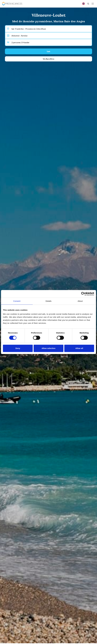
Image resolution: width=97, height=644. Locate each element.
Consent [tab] (17, 301)
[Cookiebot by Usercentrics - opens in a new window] (83, 294)
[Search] (88, 4)
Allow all (79, 348)
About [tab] (80, 301)
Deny (18, 348)
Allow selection (48, 348)
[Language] (83, 4)
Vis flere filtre (48, 59)
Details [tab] (49, 301)
